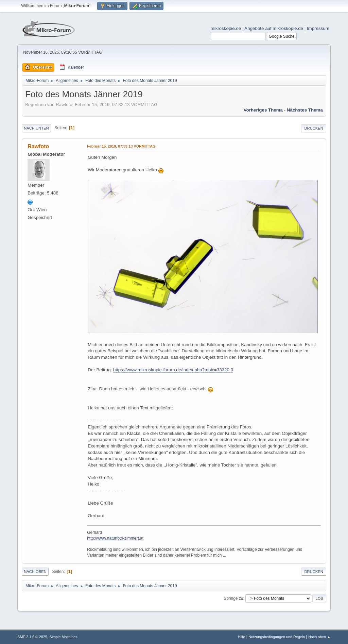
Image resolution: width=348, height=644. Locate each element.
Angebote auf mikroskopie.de (274, 28)
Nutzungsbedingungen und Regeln (277, 637)
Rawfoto (38, 146)
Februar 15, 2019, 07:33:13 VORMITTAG (121, 146)
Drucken (314, 128)
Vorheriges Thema (263, 110)
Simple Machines (64, 637)
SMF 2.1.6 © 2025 (32, 637)
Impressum (318, 28)
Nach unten (36, 128)
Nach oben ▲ (319, 637)
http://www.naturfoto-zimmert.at (115, 538)
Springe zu (233, 598)
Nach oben (35, 572)
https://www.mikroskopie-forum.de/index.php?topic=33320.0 (173, 370)
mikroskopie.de (226, 28)
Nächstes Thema (305, 110)
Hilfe (242, 637)
